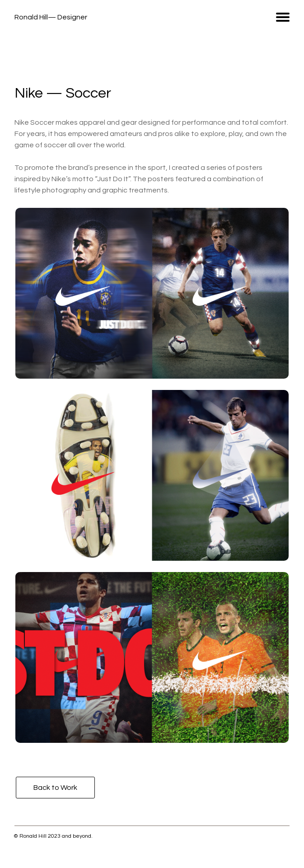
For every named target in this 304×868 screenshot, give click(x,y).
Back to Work (55, 788)
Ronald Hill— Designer (51, 17)
